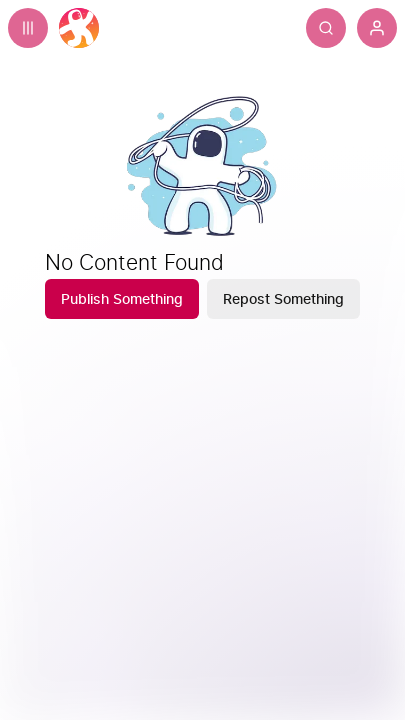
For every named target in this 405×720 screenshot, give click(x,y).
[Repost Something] (283, 299)
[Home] (79, 28)
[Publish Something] (122, 299)
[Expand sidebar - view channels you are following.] (28, 28)
